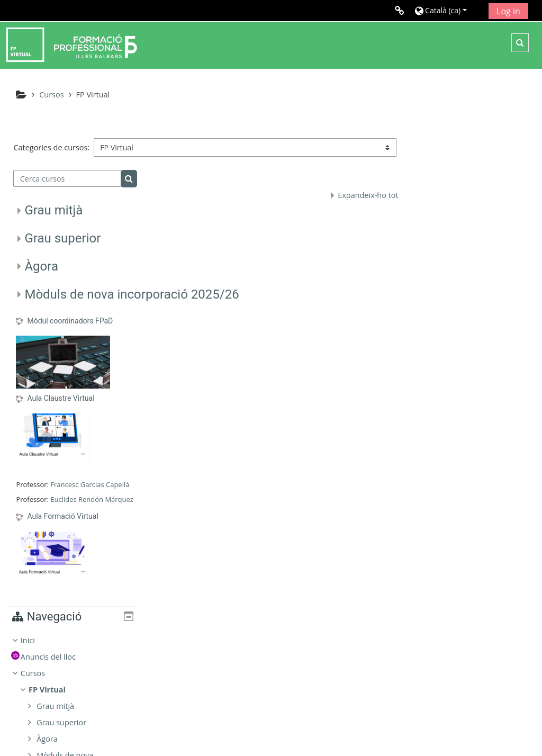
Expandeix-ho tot (365, 206)
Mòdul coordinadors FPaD (70, 331)
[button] (448, 10)
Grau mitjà (53, 221)
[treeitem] (474, 282)
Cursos (439, 193)
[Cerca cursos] (67, 188)
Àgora (41, 276)
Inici (434, 160)
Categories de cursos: (51, 144)
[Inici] (71, 44)
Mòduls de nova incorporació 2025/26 (132, 304)
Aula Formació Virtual (62, 526)
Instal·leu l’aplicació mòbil (411, 734)
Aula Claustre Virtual (61, 409)
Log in (508, 11)
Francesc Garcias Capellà (90, 494)
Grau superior (62, 248)
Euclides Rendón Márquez (92, 509)
